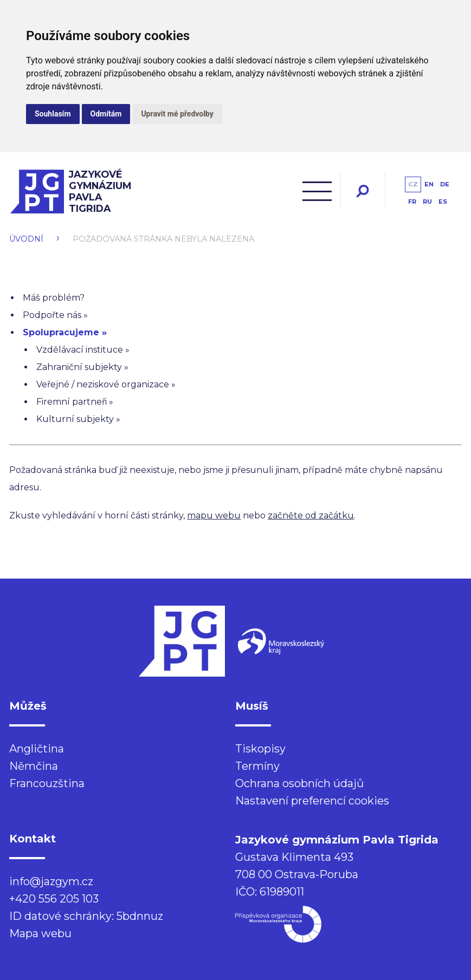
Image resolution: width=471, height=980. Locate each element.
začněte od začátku (311, 515)
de (445, 184)
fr (412, 202)
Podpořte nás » (55, 315)
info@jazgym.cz (51, 881)
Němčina (34, 766)
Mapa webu (40, 933)
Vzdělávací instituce (80, 350)
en (429, 184)
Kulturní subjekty (75, 419)
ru (427, 202)
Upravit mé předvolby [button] (177, 114)
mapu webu (214, 515)
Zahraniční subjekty (79, 367)
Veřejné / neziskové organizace (103, 384)
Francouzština (47, 783)
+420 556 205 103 (54, 899)
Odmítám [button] (106, 114)
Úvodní (26, 239)
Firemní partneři (72, 402)
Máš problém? (54, 298)
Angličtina (37, 749)
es (443, 202)
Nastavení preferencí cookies (312, 801)
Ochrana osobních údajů (299, 783)
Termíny (257, 766)
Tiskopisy (260, 749)
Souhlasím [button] (53, 114)
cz (413, 184)
